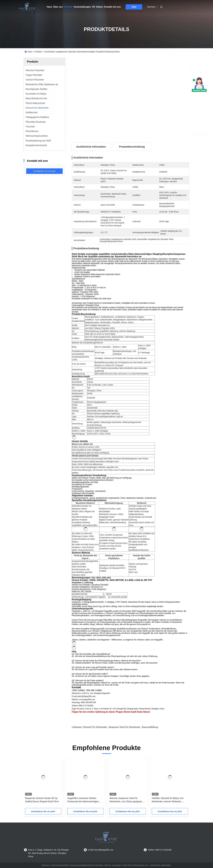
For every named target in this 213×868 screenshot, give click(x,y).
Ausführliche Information (91, 147)
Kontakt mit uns (112, 7)
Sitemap (45, 865)
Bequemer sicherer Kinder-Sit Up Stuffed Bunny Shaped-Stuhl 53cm (42, 800)
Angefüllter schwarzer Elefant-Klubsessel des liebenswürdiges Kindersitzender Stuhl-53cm (83, 800)
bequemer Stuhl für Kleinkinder (124, 727)
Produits (68, 7)
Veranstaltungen (82, 7)
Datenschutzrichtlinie (60, 865)
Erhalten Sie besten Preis (150, 134)
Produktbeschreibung (132, 147)
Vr (93, 7)
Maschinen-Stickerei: (85, 503)
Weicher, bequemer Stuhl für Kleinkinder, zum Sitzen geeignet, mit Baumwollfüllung (126, 800)
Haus (49, 7)
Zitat (134, 7)
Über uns (58, 7)
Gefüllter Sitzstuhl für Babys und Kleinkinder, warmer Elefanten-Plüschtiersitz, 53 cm (168, 800)
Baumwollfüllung (150, 727)
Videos (99, 7)
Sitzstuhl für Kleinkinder (95, 727)
